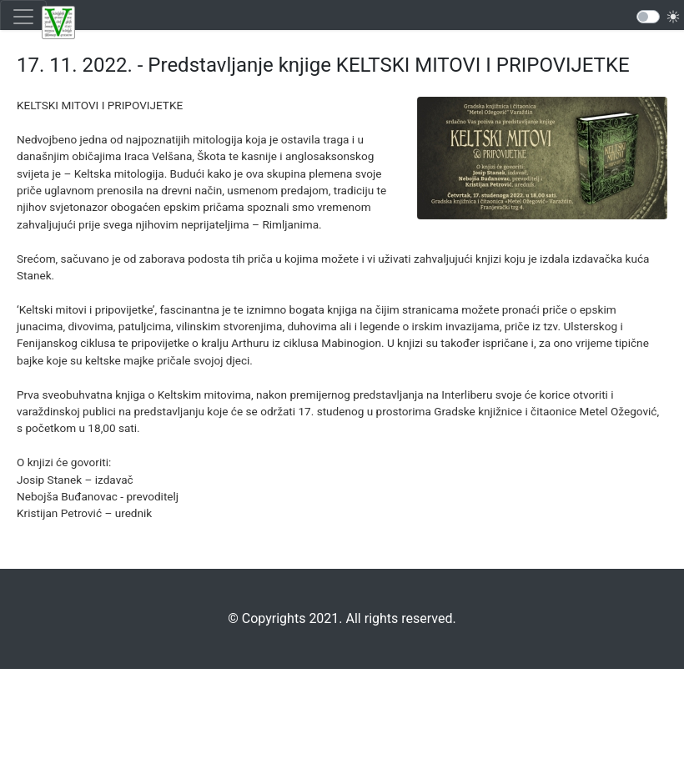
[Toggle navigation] (23, 17)
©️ (233, 618)
